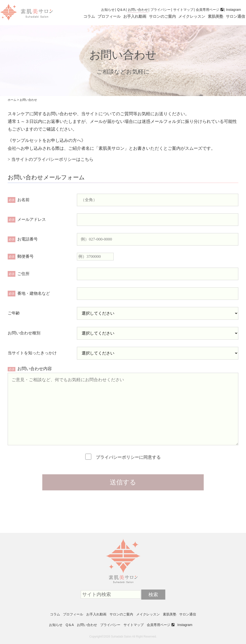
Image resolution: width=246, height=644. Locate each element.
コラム (89, 16)
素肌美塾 (215, 16)
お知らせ (108, 10)
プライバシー (160, 10)
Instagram (234, 10)
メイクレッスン (192, 16)
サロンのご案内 (162, 16)
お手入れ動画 (135, 16)
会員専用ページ (208, 10)
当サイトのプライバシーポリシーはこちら (52, 159)
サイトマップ (183, 10)
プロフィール (109, 16)
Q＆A (121, 10)
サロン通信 (235, 16)
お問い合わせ (138, 10)
